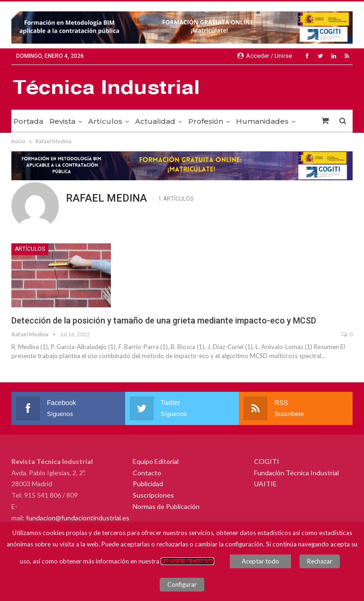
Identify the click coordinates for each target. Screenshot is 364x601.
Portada (28, 121)
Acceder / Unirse (265, 56)
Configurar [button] (182, 584)
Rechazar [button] (320, 561)
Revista (62, 121)
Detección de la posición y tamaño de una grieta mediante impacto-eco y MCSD (164, 320)
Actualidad (155, 121)
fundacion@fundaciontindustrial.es (78, 518)
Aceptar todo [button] (260, 561)
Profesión (206, 121)
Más (244, 121)
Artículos (105, 121)
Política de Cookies (187, 561)
